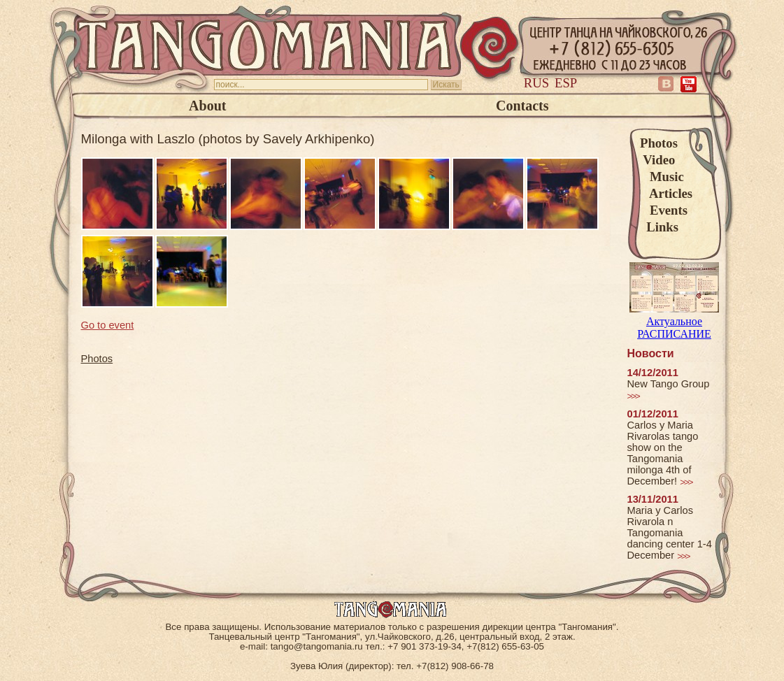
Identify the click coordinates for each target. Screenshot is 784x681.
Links (659, 227)
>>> (633, 396)
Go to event (108, 325)
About (207, 106)
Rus (536, 83)
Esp (566, 83)
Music (662, 177)
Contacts (522, 106)
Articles (666, 193)
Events (664, 210)
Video (657, 160)
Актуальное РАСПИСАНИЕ (674, 321)
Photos (659, 143)
